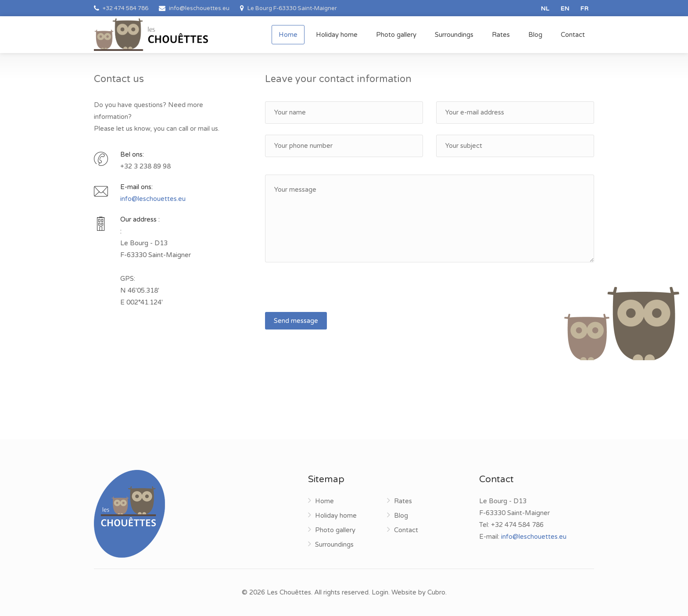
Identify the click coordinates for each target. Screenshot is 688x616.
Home (288, 35)
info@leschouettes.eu (153, 199)
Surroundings (454, 35)
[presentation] (332, 290)
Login (380, 592)
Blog (535, 35)
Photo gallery (396, 35)
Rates (501, 35)
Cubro (436, 592)
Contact (573, 35)
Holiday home (337, 35)
